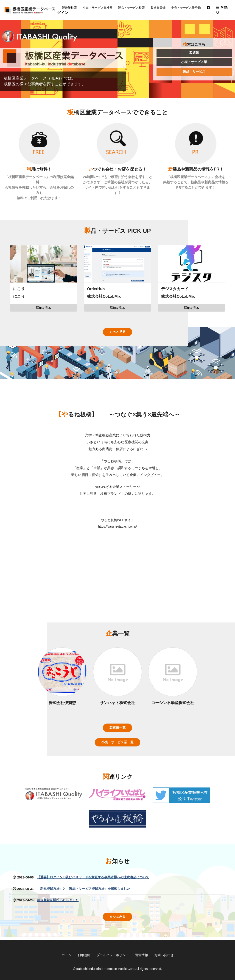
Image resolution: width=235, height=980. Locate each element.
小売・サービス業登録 (188, 8)
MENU (222, 10)
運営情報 (142, 955)
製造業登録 (160, 8)
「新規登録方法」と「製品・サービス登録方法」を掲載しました (84, 892)
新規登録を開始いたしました (58, 903)
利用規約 (84, 955)
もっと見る (117, 334)
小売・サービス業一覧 (117, 745)
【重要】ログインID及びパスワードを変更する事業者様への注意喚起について (93, 880)
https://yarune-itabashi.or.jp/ (117, 529)
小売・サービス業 (194, 63)
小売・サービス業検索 (99, 8)
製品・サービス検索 (133, 8)
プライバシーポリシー (113, 955)
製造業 (194, 53)
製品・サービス (194, 72)
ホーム (66, 955)
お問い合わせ (164, 955)
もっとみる (117, 919)
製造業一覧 (117, 730)
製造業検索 (71, 8)
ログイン (71, 12)
